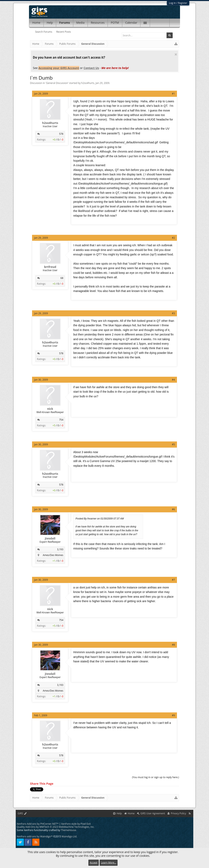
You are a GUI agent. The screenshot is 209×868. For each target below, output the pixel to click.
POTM (115, 23)
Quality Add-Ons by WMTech (56, 827)
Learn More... (109, 863)
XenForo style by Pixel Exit (76, 824)
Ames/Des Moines (53, 555)
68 (62, 278)
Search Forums (44, 32)
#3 (173, 313)
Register (183, 3)
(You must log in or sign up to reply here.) (156, 777)
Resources (98, 23)
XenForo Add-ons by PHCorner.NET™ (38, 824)
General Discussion (57, 83)
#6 (173, 509)
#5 (173, 444)
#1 (173, 94)
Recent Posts (64, 32)
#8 (173, 645)
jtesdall (50, 538)
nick (50, 409)
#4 (173, 380)
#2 (173, 238)
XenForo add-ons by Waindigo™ (35, 836)
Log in (172, 3)
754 (61, 420)
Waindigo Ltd (69, 836)
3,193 (60, 549)
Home (36, 23)
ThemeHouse (68, 830)
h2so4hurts (88, 83)
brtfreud (50, 267)
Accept (94, 863)
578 (61, 134)
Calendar (131, 23)
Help (50, 23)
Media (80, 23)
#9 (173, 715)
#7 (173, 580)
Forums (65, 23)
